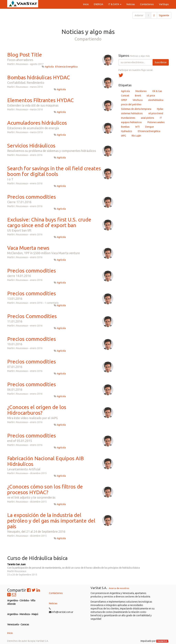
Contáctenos (56, 593)
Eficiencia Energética (66, 67)
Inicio (10, 633)
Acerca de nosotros (119, 588)
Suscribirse (161, 62)
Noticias (53, 603)
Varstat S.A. (162, 641)
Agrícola (49, 67)
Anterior (139, 15)
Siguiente (164, 15)
